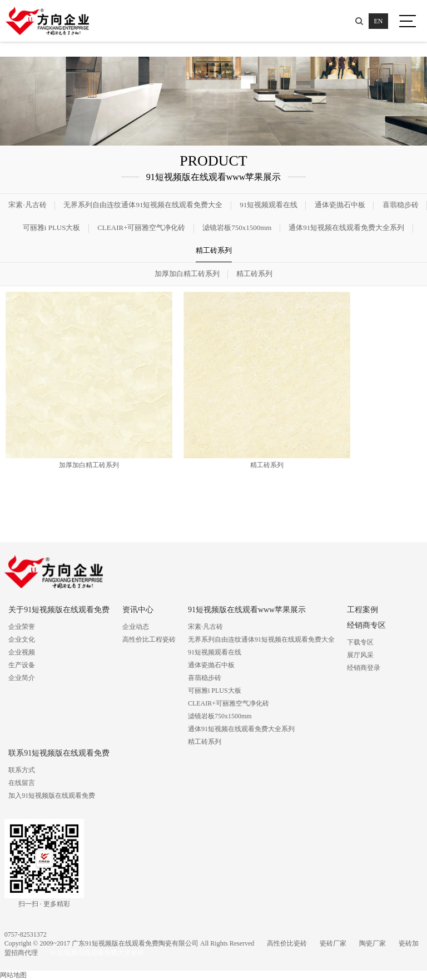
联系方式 (22, 770)
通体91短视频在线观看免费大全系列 (346, 227)
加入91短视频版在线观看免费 (52, 796)
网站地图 (13, 975)
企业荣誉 (22, 627)
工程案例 (363, 610)
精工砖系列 (214, 250)
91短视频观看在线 (269, 205)
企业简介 (22, 678)
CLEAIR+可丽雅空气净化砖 (141, 227)
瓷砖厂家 (333, 943)
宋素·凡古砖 (27, 205)
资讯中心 (138, 610)
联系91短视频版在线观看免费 (59, 753)
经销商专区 (366, 625)
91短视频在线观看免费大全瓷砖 (97, 953)
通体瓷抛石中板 (340, 205)
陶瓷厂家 (373, 943)
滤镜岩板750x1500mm (237, 227)
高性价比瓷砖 (287, 943)
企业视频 (22, 652)
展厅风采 (360, 655)
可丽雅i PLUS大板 (52, 227)
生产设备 (22, 665)
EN (379, 21)
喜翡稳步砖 (401, 205)
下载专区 (360, 642)
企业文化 (22, 639)
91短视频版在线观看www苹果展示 (247, 610)
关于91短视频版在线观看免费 (59, 610)
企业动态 (136, 627)
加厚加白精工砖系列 (187, 274)
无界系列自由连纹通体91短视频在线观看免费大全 (143, 205)
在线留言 (22, 783)
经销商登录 (364, 668)
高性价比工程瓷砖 (149, 639)
